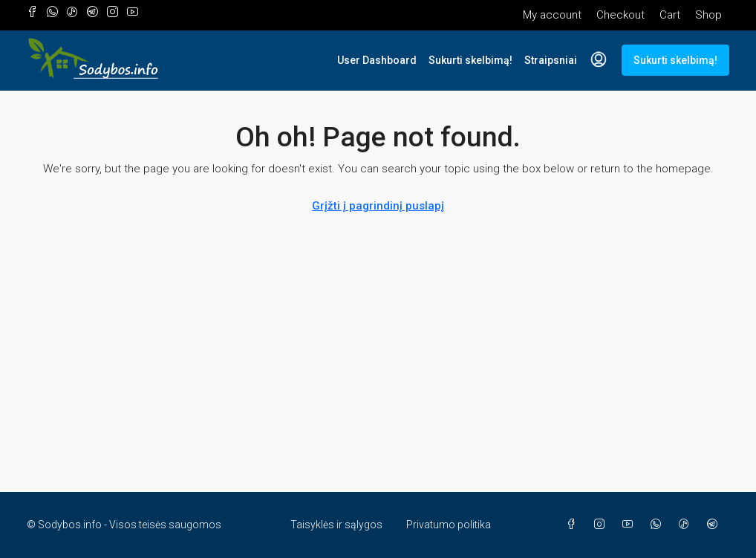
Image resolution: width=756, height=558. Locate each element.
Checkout (620, 15)
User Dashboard (377, 60)
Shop (708, 15)
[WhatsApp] (659, 525)
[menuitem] (599, 60)
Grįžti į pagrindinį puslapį (378, 206)
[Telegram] (715, 525)
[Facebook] (574, 525)
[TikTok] (687, 525)
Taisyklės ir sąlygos (336, 525)
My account (552, 15)
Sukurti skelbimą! (470, 60)
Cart (670, 15)
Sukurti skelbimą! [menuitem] (675, 60)
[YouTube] (630, 525)
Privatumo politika (449, 525)
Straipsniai (551, 60)
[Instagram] (602, 525)
